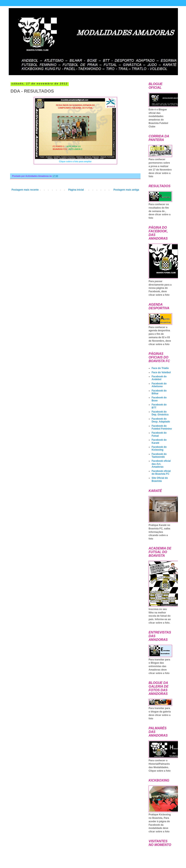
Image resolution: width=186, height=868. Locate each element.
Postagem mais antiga (126, 190)
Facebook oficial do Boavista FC (161, 472)
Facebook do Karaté (159, 441)
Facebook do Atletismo (159, 385)
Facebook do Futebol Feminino (162, 427)
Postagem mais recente (25, 190)
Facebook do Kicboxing (159, 448)
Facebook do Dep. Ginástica (160, 413)
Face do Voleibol (161, 372)
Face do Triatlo (160, 368)
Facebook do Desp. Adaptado (161, 420)
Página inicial (76, 190)
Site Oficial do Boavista (160, 479)
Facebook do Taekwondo (159, 455)
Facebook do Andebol (159, 378)
